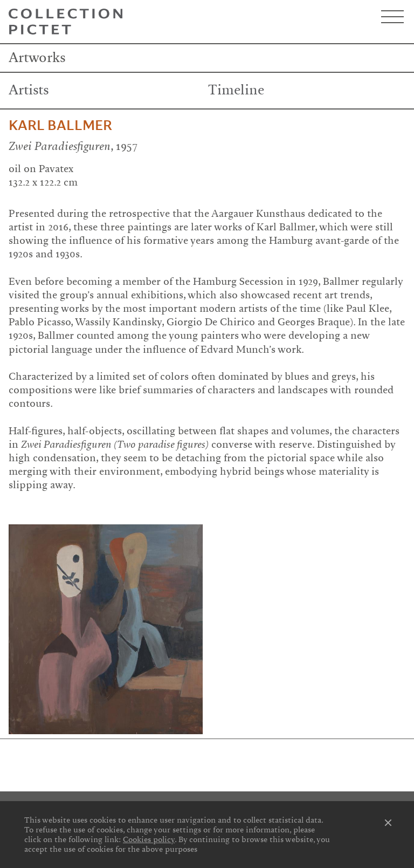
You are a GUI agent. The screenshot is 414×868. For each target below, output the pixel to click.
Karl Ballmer (60, 126)
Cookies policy (149, 839)
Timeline (236, 90)
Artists (29, 90)
